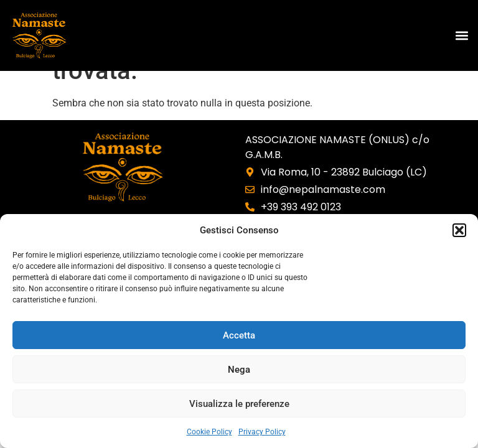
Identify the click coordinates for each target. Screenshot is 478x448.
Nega (239, 370)
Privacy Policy (262, 432)
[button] (459, 230)
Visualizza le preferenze (239, 404)
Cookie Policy (209, 432)
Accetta (239, 335)
